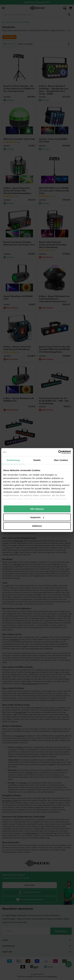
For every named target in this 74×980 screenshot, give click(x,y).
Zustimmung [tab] (13, 460)
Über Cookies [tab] (61, 460)
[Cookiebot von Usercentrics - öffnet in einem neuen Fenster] (58, 452)
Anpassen (37, 517)
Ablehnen (37, 526)
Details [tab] (37, 460)
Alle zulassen (37, 509)
